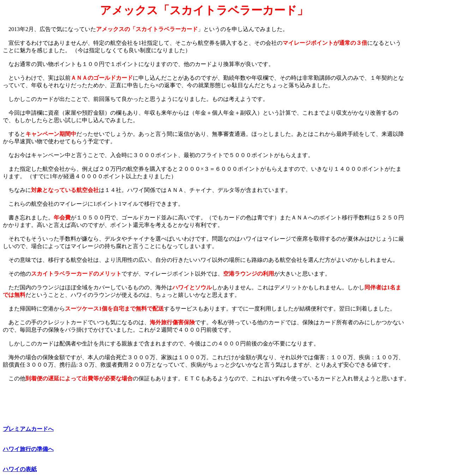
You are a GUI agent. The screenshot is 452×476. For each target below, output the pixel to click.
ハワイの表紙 (20, 469)
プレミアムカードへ (28, 429)
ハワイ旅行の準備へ (28, 449)
